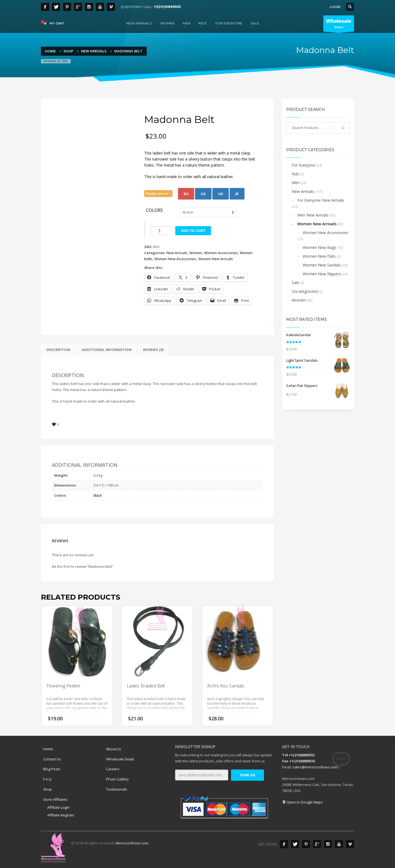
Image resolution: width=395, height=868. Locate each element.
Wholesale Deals (120, 759)
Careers (113, 769)
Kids (295, 174)
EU (186, 194)
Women (196, 253)
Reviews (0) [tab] (153, 350)
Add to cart (193, 231)
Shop (48, 789)
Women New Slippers (322, 274)
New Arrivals (177, 253)
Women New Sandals (322, 265)
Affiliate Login (58, 807)
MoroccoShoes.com (132, 843)
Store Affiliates (55, 799)
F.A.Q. (48, 779)
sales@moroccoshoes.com (315, 767)
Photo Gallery (117, 779)
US (203, 194)
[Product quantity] (162, 231)
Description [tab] (58, 350)
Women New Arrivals (216, 259)
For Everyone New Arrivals (321, 200)
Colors (154, 210)
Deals (339, 25)
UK (221, 194)
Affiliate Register (61, 815)
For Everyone (304, 165)
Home (48, 749)
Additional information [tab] (107, 350)
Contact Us (52, 759)
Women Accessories (221, 253)
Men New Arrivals (313, 215)
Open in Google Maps (302, 802)
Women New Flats (319, 256)
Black (97, 495)
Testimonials (117, 789)
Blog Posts (52, 769)
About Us (114, 749)
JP (237, 194)
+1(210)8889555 (167, 7)
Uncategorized (305, 291)
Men (296, 183)
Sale (295, 283)
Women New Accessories (175, 259)
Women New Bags (319, 247)
